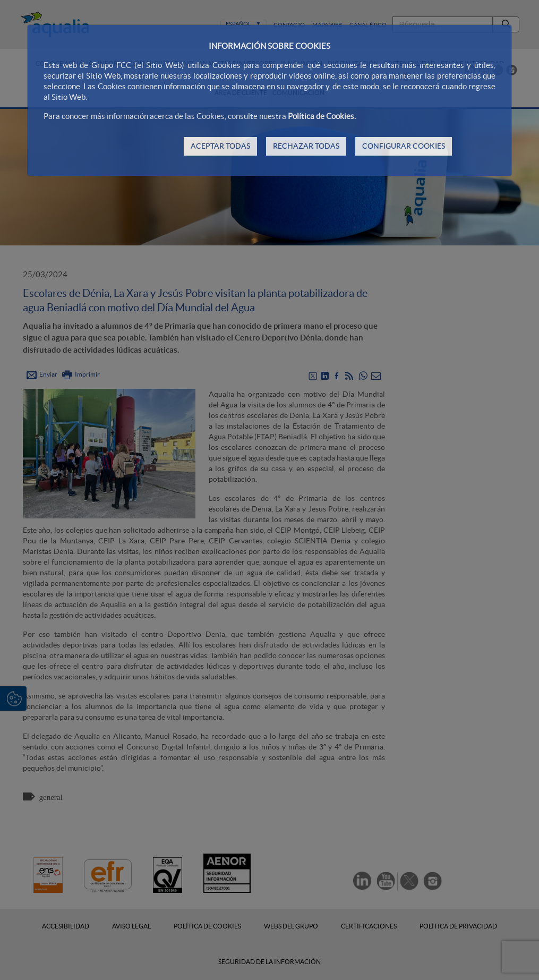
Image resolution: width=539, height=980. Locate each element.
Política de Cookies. (322, 116)
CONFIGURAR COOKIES (404, 146)
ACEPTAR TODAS (220, 146)
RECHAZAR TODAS (306, 146)
